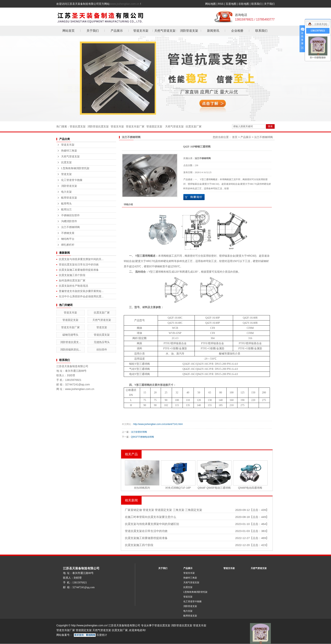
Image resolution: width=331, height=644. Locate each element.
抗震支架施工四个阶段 (72, 275)
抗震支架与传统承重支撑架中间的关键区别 (152, 524)
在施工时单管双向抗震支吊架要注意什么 (151, 517)
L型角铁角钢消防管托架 (75, 168)
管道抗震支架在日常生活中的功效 (79, 264)
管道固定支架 (154, 126)
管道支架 (66, 174)
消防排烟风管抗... (71, 350)
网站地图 (210, 4)
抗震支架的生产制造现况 (73, 286)
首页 (235, 137)
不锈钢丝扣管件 (70, 215)
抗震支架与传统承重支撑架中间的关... (81, 259)
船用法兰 (66, 210)
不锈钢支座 (68, 233)
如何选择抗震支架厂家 (72, 280)
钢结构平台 (68, 239)
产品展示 (117, 31)
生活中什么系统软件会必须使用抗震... (81, 296)
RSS (221, 4)
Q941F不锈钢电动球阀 (142, 437)
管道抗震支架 (78, 126)
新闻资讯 (213, 31)
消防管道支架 (189, 31)
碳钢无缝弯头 (70, 335)
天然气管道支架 (165, 31)
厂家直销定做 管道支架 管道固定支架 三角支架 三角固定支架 (164, 510)
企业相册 (237, 31)
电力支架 (66, 192)
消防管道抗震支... (71, 342)
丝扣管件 (102, 350)
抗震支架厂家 (194, 126)
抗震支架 (66, 162)
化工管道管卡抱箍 (72, 180)
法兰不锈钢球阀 (70, 227)
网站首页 (69, 31)
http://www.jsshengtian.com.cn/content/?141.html (158, 424)
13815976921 (318, 31)
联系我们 (257, 4)
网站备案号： (64, 635)
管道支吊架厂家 (135, 126)
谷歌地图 (244, 4)
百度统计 (102, 635)
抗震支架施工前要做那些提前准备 (79, 270)
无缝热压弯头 (102, 342)
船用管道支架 (69, 198)
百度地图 (231, 4)
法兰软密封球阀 (139, 432)
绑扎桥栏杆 (68, 245)
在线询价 (194, 197)
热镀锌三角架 (69, 151)
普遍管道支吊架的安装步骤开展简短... (81, 291)
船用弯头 (66, 204)
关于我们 (269, 4)
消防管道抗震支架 (98, 126)
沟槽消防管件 (69, 221)
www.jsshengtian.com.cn (125, 4)
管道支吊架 (141, 31)
